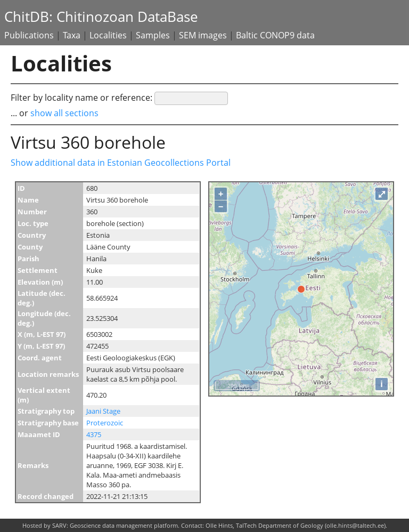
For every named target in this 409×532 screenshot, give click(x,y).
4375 (94, 434)
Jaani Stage (103, 411)
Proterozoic (105, 423)
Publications (29, 35)
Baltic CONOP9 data (275, 35)
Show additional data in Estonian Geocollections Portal (121, 163)
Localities (108, 35)
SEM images (203, 35)
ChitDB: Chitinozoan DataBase (101, 17)
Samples (153, 35)
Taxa (72, 35)
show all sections (64, 113)
